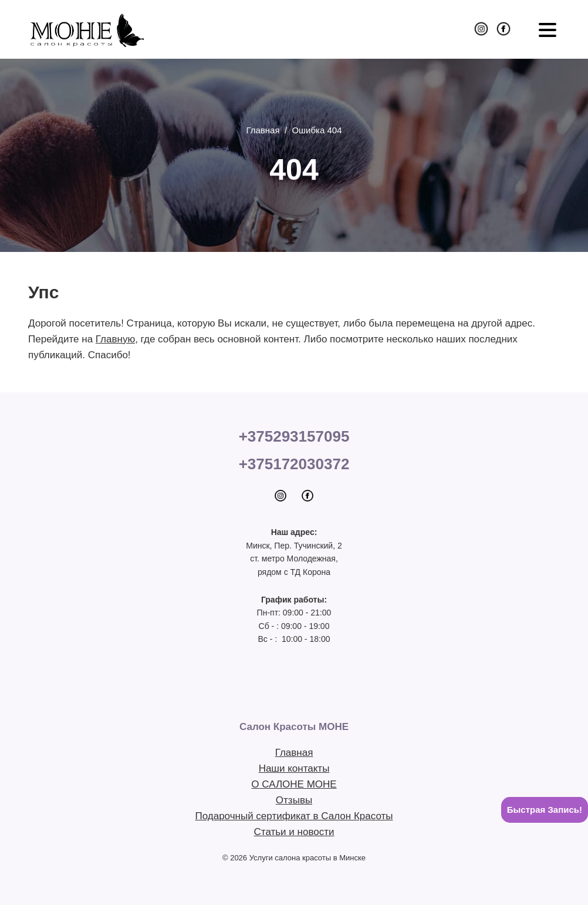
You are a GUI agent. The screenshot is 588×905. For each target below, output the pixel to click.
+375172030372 (294, 464)
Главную (115, 339)
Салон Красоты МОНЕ (87, 29)
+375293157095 (294, 436)
